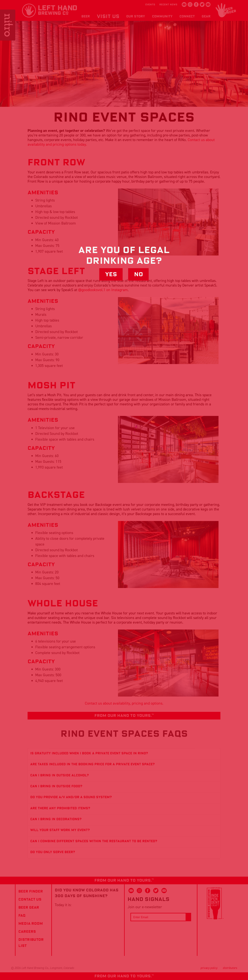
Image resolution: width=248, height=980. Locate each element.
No (139, 274)
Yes (111, 274)
